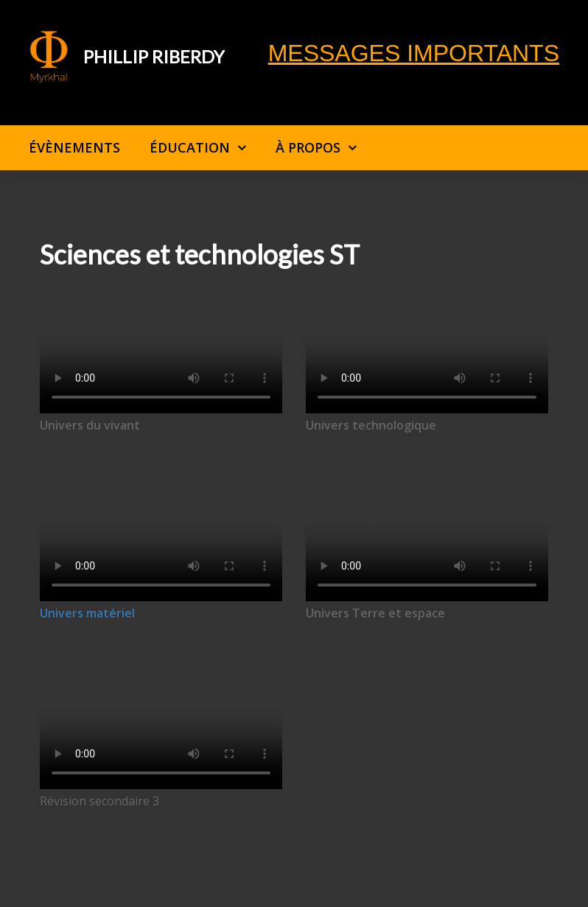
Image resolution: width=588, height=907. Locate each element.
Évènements (74, 147)
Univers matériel (87, 613)
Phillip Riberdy (154, 56)
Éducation (190, 147)
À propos (308, 147)
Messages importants (414, 53)
